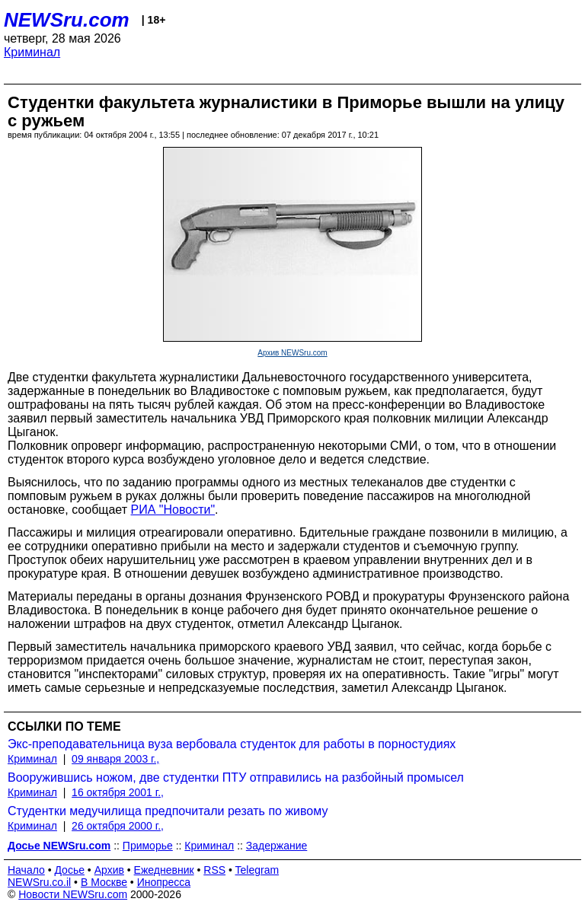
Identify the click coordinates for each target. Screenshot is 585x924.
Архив (109, 870)
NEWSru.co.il (39, 882)
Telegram (257, 870)
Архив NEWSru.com (292, 353)
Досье (69, 870)
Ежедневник (164, 870)
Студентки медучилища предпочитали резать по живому (168, 811)
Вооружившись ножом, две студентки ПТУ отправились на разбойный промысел (236, 777)
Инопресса (164, 882)
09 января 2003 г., (115, 759)
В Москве (104, 882)
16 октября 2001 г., (118, 792)
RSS (214, 870)
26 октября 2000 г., (118, 826)
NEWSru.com (67, 20)
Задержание (277, 846)
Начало (26, 870)
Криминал (32, 52)
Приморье (148, 846)
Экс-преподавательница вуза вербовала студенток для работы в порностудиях (232, 744)
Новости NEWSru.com (73, 894)
